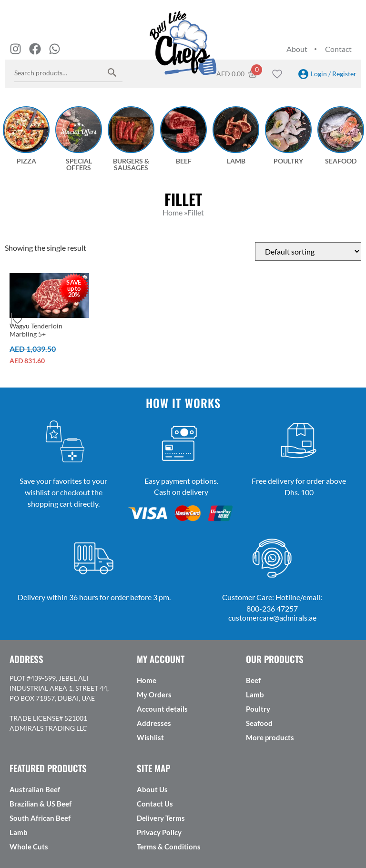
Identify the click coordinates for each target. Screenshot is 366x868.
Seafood (259, 723)
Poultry (258, 709)
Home (147, 680)
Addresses (154, 723)
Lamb (255, 694)
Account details (162, 709)
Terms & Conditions (169, 847)
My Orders (154, 694)
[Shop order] (308, 251)
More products (270, 737)
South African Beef (40, 818)
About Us (152, 789)
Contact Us (155, 804)
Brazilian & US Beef (41, 804)
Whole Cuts (29, 847)
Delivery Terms (161, 818)
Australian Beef (35, 789)
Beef (253, 680)
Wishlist (150, 737)
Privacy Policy (159, 832)
